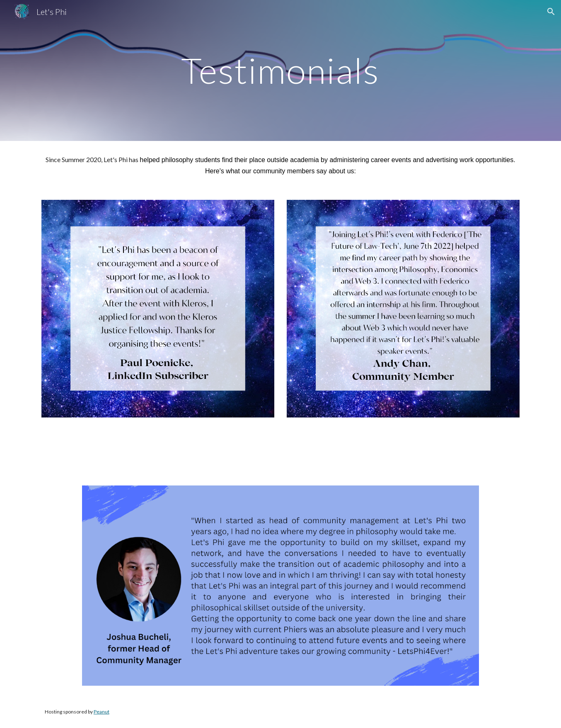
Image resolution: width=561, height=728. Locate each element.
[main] (280, 70)
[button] (551, 12)
